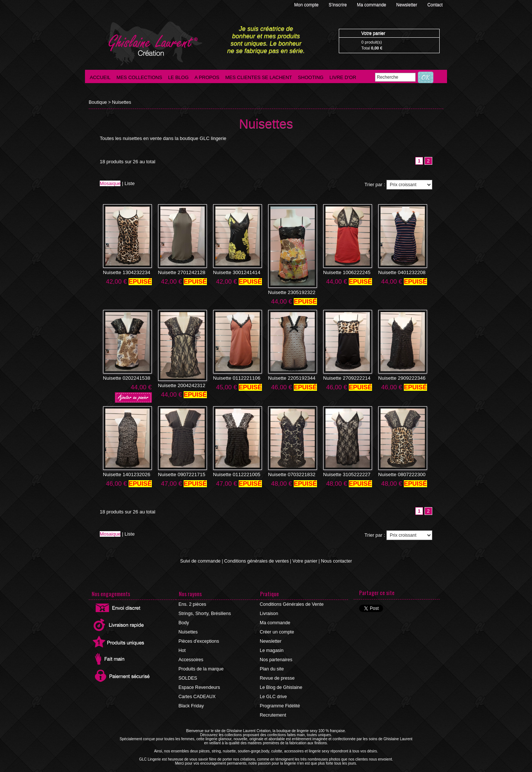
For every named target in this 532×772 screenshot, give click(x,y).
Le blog (178, 77)
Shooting (311, 77)
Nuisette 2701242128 (179, 273)
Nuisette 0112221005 (234, 474)
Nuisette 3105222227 (344, 474)
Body (184, 621)
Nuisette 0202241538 (124, 378)
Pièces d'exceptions (198, 639)
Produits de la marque (200, 666)
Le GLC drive (273, 692)
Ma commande (372, 5)
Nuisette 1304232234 (124, 273)
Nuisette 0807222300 (399, 474)
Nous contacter (334, 560)
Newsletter (407, 5)
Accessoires (191, 657)
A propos (207, 77)
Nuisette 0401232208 (399, 273)
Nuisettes (120, 102)
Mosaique (110, 184)
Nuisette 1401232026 (124, 474)
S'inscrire (338, 5)
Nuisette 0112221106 (234, 378)
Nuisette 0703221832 (289, 474)
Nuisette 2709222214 (344, 378)
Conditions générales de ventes (257, 560)
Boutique (97, 102)
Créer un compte (277, 630)
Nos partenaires (276, 657)
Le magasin (272, 648)
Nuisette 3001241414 (234, 273)
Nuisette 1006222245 (344, 273)
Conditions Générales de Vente (291, 604)
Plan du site (272, 666)
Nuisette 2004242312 (179, 385)
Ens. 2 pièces (192, 604)
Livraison (269, 612)
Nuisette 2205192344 (289, 378)
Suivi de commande (203, 560)
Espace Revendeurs (199, 683)
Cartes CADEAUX (197, 692)
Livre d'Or (343, 77)
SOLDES (188, 674)
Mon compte (307, 5)
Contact (435, 5)
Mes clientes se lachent (259, 77)
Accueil (100, 77)
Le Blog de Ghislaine (281, 683)
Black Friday (191, 701)
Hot (182, 648)
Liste (129, 184)
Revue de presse (277, 674)
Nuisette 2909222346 (399, 378)
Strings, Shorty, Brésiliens (204, 612)
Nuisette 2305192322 (289, 293)
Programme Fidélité (279, 701)
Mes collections (139, 77)
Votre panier (303, 560)
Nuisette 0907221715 (179, 474)
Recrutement (273, 710)
